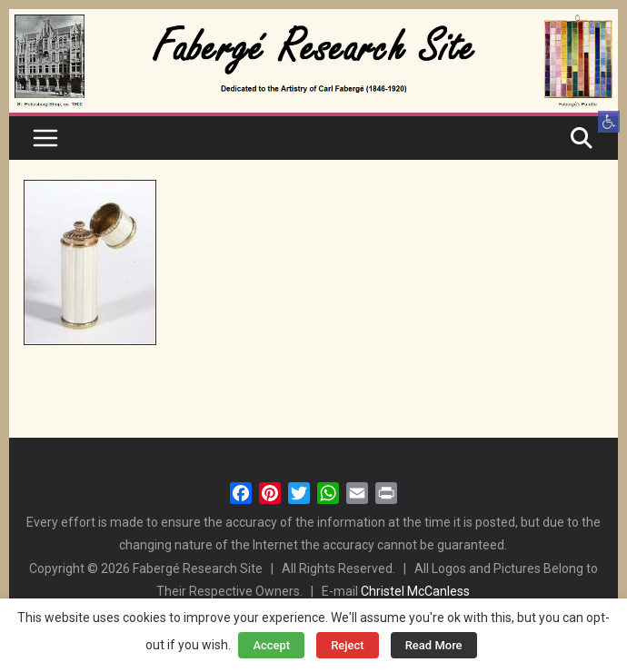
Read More (434, 645)
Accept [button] (271, 645)
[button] (609, 122)
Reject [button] (348, 645)
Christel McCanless (415, 591)
